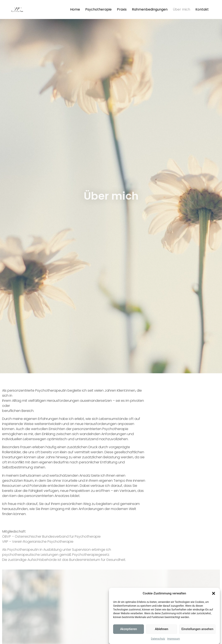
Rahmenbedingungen (150, 9)
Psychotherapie (98, 9)
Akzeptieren (129, 633)
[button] (214, 598)
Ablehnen (162, 633)
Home (75, 9)
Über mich (181, 9)
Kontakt (202, 9)
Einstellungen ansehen (197, 633)
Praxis (122, 9)
